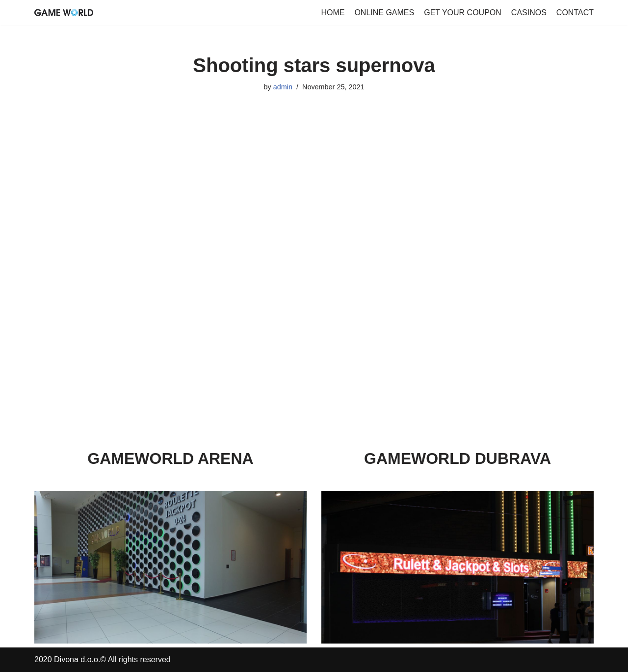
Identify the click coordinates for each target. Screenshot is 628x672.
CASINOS (529, 13)
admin (283, 87)
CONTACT (575, 13)
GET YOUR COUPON (463, 13)
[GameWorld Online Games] (64, 13)
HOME (333, 13)
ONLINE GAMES (384, 13)
